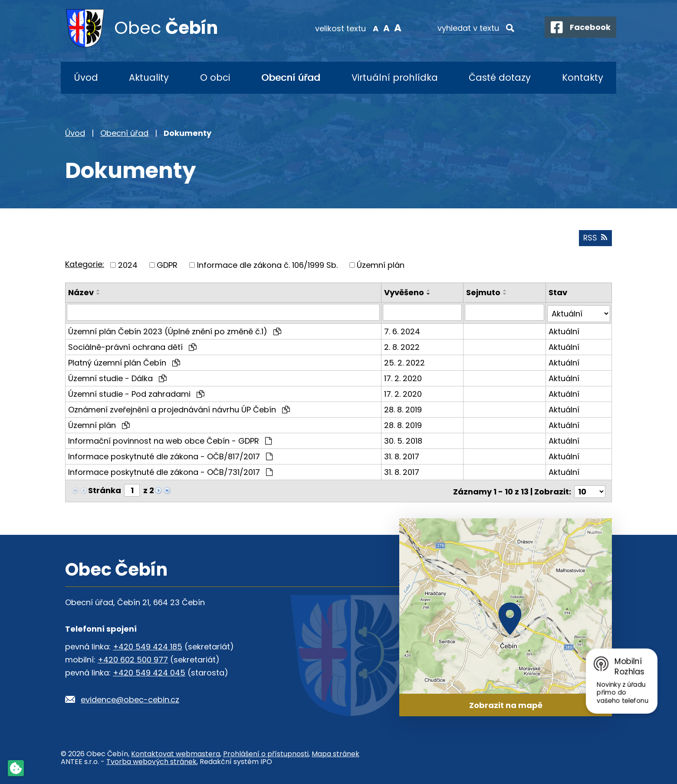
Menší (371, 28)
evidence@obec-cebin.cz (130, 697)
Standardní (382, 28)
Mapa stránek (335, 752)
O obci (215, 77)
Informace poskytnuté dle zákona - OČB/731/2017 (170, 471)
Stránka (105, 489)
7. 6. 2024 (403, 331)
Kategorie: (85, 265)
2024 (128, 266)
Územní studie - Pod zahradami (136, 393)
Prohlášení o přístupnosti (266, 752)
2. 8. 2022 (402, 346)
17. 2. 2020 (403, 377)
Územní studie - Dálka (117, 377)
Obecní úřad (291, 77)
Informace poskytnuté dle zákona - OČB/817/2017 (170, 456)
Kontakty (583, 77)
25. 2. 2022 (405, 362)
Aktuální (564, 331)
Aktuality (149, 77)
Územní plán (381, 266)
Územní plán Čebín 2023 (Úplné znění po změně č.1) (175, 331)
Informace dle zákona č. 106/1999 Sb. (267, 266)
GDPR (167, 266)
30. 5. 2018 (404, 440)
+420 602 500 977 (133, 657)
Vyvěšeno (404, 293)
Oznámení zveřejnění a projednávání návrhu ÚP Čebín (179, 409)
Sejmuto (484, 293)
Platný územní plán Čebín (124, 362)
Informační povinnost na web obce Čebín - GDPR (170, 440)
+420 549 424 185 (148, 644)
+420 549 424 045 (149, 670)
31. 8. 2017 (402, 456)
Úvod (86, 77)
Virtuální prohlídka (395, 77)
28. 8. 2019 (403, 409)
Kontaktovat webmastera (176, 752)
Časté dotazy (500, 77)
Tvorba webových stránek (151, 760)
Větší (393, 28)
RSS (595, 239)
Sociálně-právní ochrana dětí (132, 346)
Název (81, 293)
